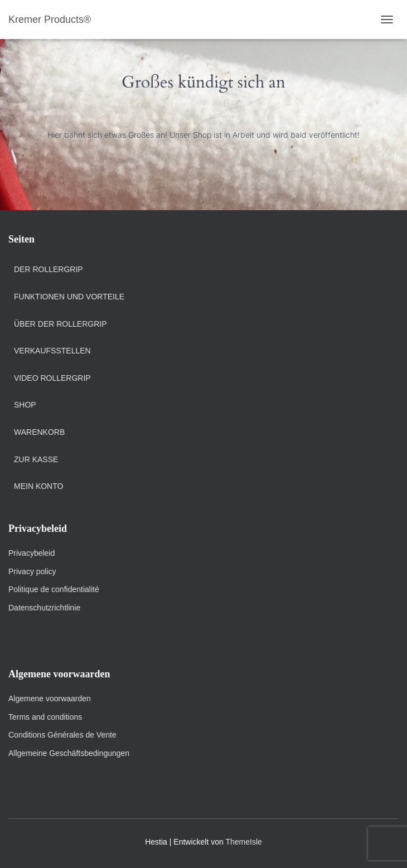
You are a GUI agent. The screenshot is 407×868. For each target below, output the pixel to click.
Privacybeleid (32, 553)
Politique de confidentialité (54, 589)
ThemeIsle (243, 842)
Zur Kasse (36, 459)
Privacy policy (32, 571)
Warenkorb (39, 432)
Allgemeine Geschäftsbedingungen (69, 753)
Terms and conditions (46, 717)
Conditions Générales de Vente (62, 735)
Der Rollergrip (49, 269)
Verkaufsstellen (52, 351)
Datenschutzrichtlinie (44, 608)
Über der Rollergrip (60, 324)
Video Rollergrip (52, 378)
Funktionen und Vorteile (69, 297)
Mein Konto (38, 486)
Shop (25, 405)
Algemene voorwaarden (50, 699)
